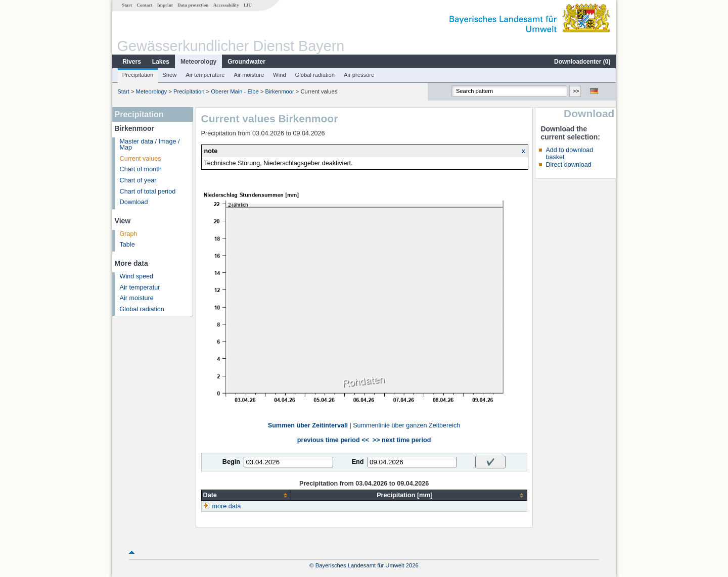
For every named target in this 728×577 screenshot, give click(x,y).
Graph (129, 234)
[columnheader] (246, 495)
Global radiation (315, 75)
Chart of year (138, 180)
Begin (231, 462)
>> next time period (402, 440)
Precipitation (138, 75)
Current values (141, 159)
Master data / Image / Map (150, 145)
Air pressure (359, 75)
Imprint (165, 5)
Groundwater (246, 62)
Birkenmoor (280, 91)
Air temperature (205, 75)
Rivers (132, 62)
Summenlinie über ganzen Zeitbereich (406, 425)
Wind (280, 75)
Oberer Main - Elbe (235, 91)
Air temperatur (140, 287)
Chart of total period (148, 191)
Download (134, 202)
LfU (248, 5)
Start (127, 5)
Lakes (161, 62)
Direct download (568, 165)
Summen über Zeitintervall (308, 425)
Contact (144, 5)
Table (127, 245)
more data (227, 506)
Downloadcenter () (582, 62)
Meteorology (198, 62)
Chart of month (141, 169)
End (358, 462)
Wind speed (137, 276)
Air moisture (249, 75)
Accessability (226, 5)
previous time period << (333, 440)
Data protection (193, 5)
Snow (169, 75)
